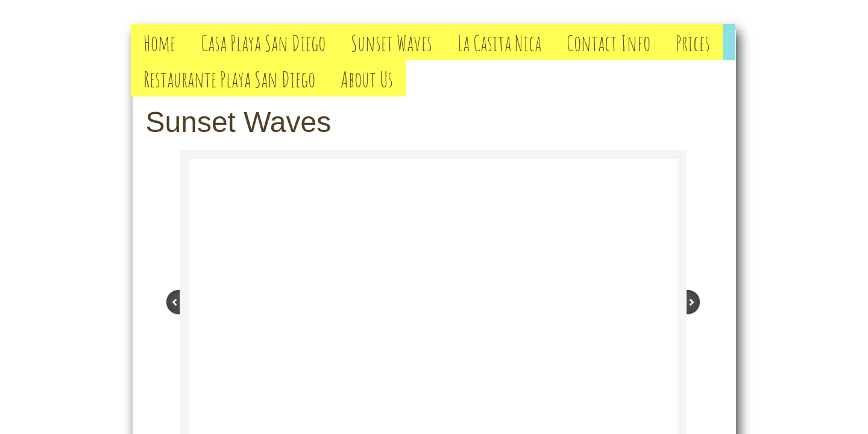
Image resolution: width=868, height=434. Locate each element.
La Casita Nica (499, 42)
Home (159, 42)
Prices (693, 42)
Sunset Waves (392, 42)
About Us (367, 79)
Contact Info (609, 42)
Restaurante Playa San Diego (229, 79)
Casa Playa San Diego (263, 42)
